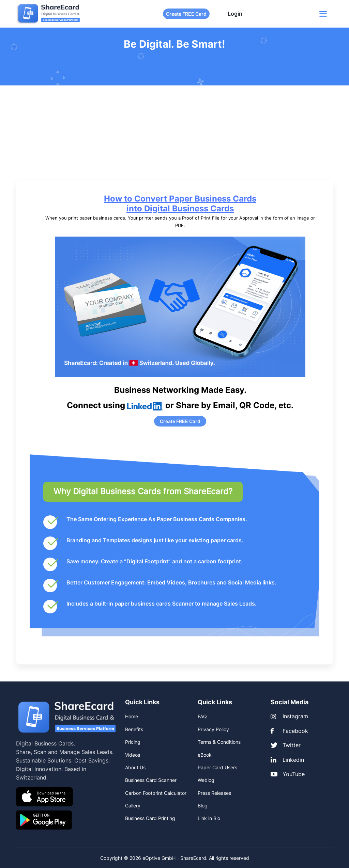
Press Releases (214, 793)
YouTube (288, 774)
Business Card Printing (150, 818)
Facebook (289, 731)
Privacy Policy (213, 729)
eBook (205, 755)
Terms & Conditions (219, 742)
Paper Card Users (217, 767)
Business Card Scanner (151, 780)
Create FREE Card (186, 14)
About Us (135, 767)
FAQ (202, 716)
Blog (203, 806)
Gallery (133, 806)
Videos (133, 755)
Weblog (206, 780)
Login (235, 14)
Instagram (289, 716)
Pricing (133, 742)
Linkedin (287, 760)
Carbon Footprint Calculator (156, 793)
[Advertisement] (174, 136)
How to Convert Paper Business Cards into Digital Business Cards (180, 204)
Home (132, 716)
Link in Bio (209, 818)
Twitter (286, 745)
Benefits (134, 729)
